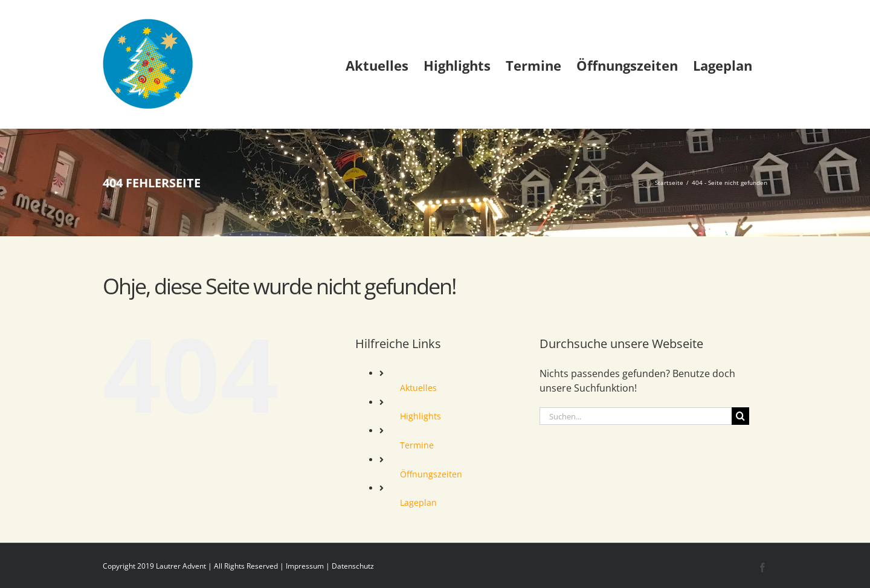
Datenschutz (353, 566)
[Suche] (740, 416)
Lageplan (418, 502)
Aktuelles (418, 388)
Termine (417, 445)
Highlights (420, 416)
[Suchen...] (636, 416)
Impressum (305, 566)
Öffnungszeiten (431, 474)
